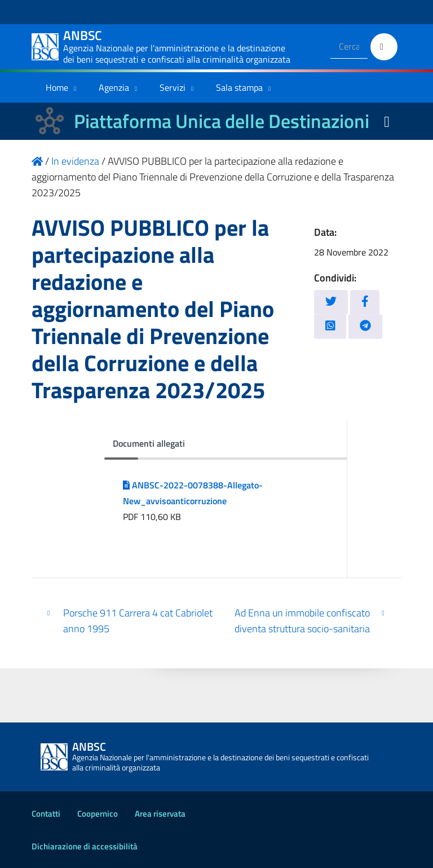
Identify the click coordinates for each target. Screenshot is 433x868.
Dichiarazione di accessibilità (85, 846)
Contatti (46, 814)
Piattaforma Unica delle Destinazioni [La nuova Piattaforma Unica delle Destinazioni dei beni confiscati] (222, 121)
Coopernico (98, 814)
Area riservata (160, 814)
